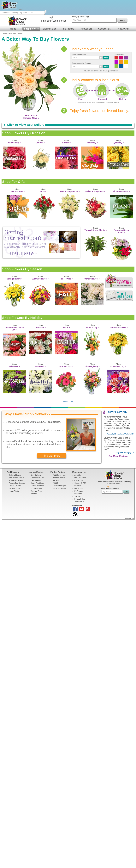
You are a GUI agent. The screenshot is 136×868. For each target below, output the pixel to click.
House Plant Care (37, 483)
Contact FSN (105, 29)
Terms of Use (68, 401)
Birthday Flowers (15, 475)
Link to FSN (79, 488)
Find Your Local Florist (110, 489)
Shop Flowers (31, 29)
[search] (46, 11)
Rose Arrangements (16, 480)
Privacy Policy (80, 499)
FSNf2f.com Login (59, 475)
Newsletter (78, 494)
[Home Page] (10, 9)
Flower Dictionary (37, 486)
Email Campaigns (59, 486)
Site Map (78, 496)
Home (13, 29)
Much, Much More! (59, 488)
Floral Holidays (36, 488)
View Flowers (18, 34)
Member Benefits (59, 478)
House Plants (14, 491)
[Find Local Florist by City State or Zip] (22, 13)
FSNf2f (55, 483)
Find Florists (68, 29)
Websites (56, 480)
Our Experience (80, 478)
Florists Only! (123, 29)
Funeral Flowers (15, 486)
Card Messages (37, 480)
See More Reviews (118, 456)
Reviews (78, 486)
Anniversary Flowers (16, 478)
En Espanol (79, 491)
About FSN (86, 29)
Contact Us (79, 480)
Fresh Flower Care (38, 478)
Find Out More (52, 456)
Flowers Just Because (17, 483)
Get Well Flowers (15, 488)
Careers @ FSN (80, 483)
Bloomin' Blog (50, 29)
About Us (78, 475)
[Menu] (21, 9)
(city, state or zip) (80, 17)
